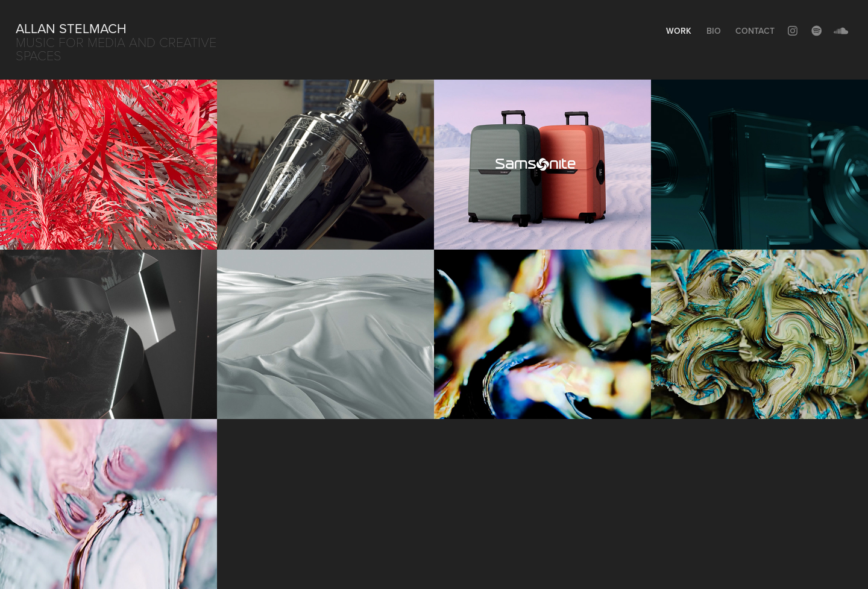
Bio (714, 31)
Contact (755, 31)
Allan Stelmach (71, 28)
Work (679, 31)
